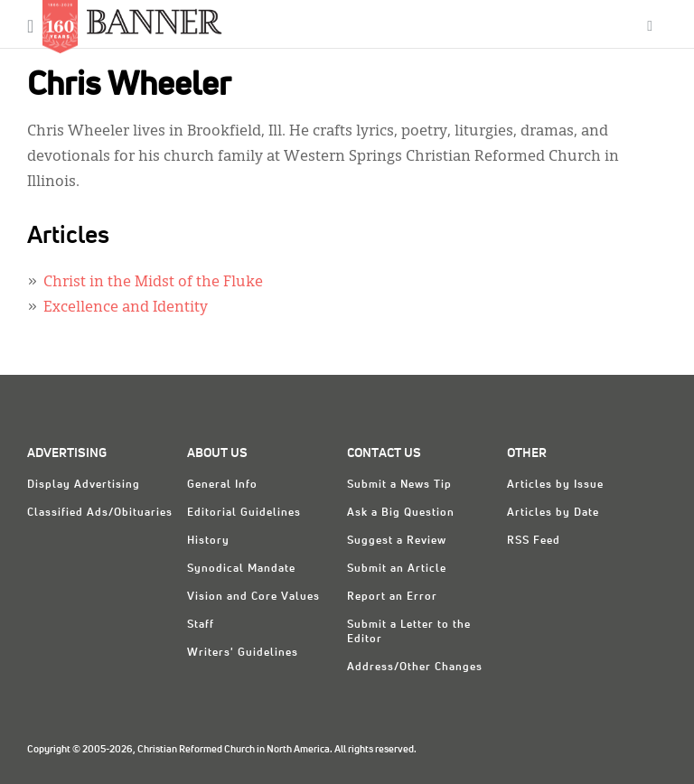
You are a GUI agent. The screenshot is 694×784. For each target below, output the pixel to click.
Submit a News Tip (399, 485)
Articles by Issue (555, 485)
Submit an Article (397, 569)
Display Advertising (84, 485)
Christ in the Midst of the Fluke (153, 283)
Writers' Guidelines (243, 653)
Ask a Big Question (401, 513)
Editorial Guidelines (244, 513)
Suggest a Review (397, 541)
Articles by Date (553, 513)
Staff (201, 625)
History (208, 541)
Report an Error (392, 597)
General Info (222, 485)
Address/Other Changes (415, 667)
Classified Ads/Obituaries (100, 513)
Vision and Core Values (253, 597)
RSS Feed (534, 541)
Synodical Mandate (241, 569)
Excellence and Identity (126, 308)
